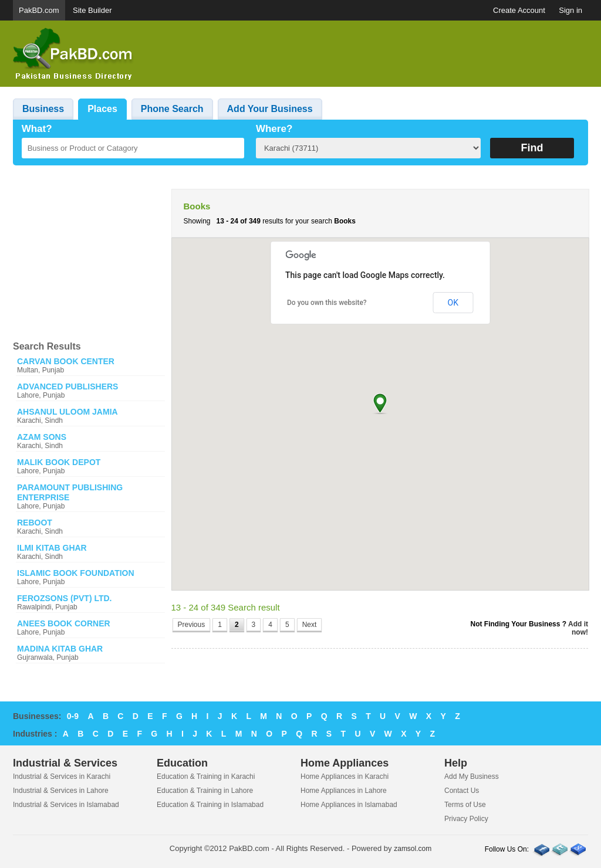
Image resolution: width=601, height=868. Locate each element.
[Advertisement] (374, 54)
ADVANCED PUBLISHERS (67, 386)
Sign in (570, 10)
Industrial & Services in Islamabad (66, 805)
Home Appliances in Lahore (344, 791)
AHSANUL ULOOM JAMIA (67, 412)
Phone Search (172, 109)
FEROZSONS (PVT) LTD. (65, 598)
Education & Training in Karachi (206, 777)
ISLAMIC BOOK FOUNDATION (76, 573)
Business (43, 109)
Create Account (519, 10)
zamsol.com (413, 849)
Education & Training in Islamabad (210, 805)
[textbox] (133, 148)
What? (37, 129)
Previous (192, 625)
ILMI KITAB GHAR (52, 548)
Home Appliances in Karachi (345, 777)
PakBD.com (39, 10)
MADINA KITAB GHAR (60, 649)
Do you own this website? (327, 303)
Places (102, 109)
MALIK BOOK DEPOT (59, 462)
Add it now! (578, 628)
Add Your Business (270, 109)
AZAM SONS (42, 437)
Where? (274, 129)
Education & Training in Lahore (205, 791)
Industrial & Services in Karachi (62, 777)
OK (453, 303)
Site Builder (92, 10)
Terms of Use (465, 805)
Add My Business (472, 777)
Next (310, 625)
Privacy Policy (466, 819)
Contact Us (462, 791)
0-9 (73, 716)
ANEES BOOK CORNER (64, 623)
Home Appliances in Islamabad (349, 805)
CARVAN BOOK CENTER (66, 361)
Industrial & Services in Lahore (61, 791)
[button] (380, 403)
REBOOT (35, 523)
